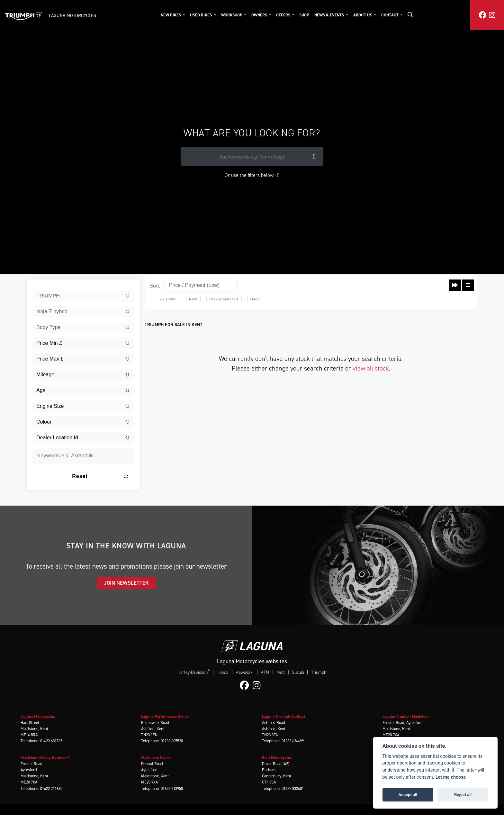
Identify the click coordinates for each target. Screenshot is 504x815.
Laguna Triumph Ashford (283, 716)
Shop (304, 15)
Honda (223, 672)
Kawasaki (245, 672)
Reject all (463, 795)
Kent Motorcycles (277, 758)
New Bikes (171, 15)
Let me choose (451, 777)
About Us (363, 15)
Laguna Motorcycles (72, 15)
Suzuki (298, 672)
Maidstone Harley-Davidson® (45, 758)
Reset (101, 476)
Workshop (232, 15)
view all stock (371, 368)
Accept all (408, 795)
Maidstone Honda (156, 758)
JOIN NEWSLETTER (126, 583)
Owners (260, 15)
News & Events (330, 15)
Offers (284, 15)
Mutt (281, 672)
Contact (390, 15)
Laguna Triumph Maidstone (406, 716)
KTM (265, 672)
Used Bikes (201, 15)
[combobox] (83, 296)
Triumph (319, 672)
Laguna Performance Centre (165, 716)
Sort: (155, 286)
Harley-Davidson (194, 672)
